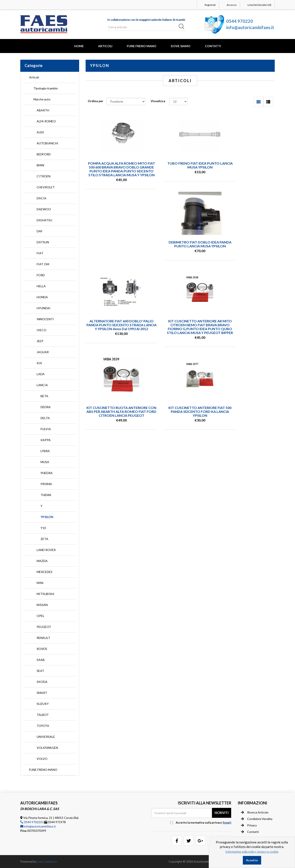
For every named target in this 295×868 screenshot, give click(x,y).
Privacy (249, 825)
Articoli (105, 46)
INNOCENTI (45, 319)
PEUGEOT (44, 627)
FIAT (40, 253)
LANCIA (42, 385)
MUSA (45, 462)
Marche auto (42, 99)
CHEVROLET (46, 187)
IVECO (42, 330)
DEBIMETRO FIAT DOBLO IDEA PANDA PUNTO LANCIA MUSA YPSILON (245, 167)
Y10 (43, 528)
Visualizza (158, 101)
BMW (40, 165)
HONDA (42, 297)
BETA (44, 396)
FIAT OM (43, 264)
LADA (41, 374)
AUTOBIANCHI (47, 143)
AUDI (40, 132)
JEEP (40, 341)
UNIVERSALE (46, 737)
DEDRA (46, 407)
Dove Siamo (181, 46)
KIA (39, 363)
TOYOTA (43, 726)
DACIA (42, 198)
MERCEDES (45, 572)
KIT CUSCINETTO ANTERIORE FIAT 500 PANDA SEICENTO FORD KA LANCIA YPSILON (180, 341)
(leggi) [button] (227, 823)
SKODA (42, 682)
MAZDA (42, 561)
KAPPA (46, 440)
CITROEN (44, 176)
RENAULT (43, 638)
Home (79, 46)
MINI (40, 583)
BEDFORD (44, 154)
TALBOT (43, 715)
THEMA (46, 495)
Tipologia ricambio (46, 88)
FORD (41, 275)
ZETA (44, 539)
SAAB (41, 660)
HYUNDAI (44, 308)
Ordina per (96, 101)
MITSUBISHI (46, 594)
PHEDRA (47, 473)
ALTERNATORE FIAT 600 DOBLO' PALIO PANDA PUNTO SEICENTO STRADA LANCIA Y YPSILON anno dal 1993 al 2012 (180, 252)
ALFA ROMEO (46, 121)
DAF (40, 231)
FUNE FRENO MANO (142, 46)
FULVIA (46, 429)
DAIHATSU (44, 220)
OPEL (41, 616)
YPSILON (47, 517)
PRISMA (46, 484)
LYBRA (45, 451)
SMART (42, 693)
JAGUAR (43, 352)
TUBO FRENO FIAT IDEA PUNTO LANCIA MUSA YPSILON (180, 165)
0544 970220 (240, 21)
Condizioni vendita (257, 819)
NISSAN (42, 605)
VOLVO (42, 759)
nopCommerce (47, 861)
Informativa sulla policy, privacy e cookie (252, 852)
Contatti (213, 46)
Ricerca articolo (255, 812)
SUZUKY (43, 704)
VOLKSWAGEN (47, 748)
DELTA (45, 418)
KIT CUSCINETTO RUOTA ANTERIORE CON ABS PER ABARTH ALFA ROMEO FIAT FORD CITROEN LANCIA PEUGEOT (115, 343)
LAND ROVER (46, 550)
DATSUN (43, 242)
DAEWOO (44, 209)
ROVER (42, 649)
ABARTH (43, 110)
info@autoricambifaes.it (250, 27)
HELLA (41, 286)
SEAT (40, 671)
